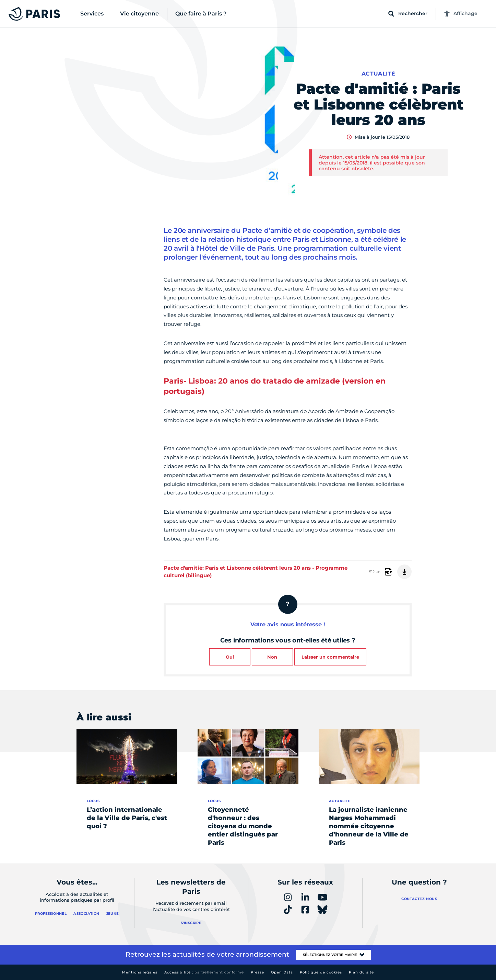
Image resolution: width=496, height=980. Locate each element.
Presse (257, 972)
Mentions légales (140, 972)
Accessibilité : (204, 972)
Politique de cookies (321, 972)
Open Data (282, 972)
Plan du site (361, 972)
